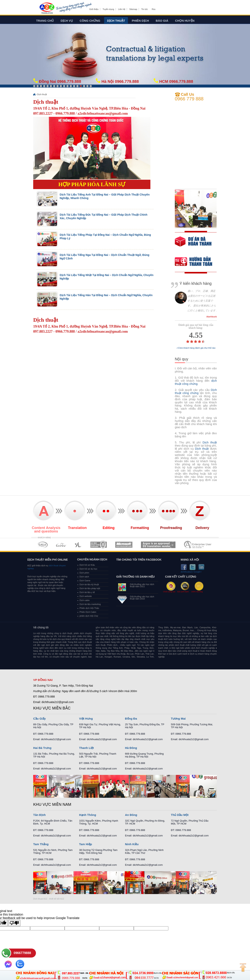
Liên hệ (122, 9)
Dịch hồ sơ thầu (87, 565)
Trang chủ (45, 21)
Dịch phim (84, 573)
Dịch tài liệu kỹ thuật (89, 584)
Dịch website (86, 596)
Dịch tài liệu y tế (87, 592)
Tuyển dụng (108, 9)
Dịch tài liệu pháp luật (90, 588)
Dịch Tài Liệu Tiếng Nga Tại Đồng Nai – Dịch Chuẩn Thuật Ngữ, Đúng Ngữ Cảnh (105, 257)
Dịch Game (85, 581)
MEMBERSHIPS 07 (198, 545)
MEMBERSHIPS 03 (78, 545)
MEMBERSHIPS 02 (61, 545)
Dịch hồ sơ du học (88, 569)
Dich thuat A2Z (40, 899)
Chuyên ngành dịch (92, 559)
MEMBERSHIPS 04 (99, 545)
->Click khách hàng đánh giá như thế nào (196, 348)
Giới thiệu (94, 9)
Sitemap (133, 9)
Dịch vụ (67, 21)
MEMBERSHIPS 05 (124, 545)
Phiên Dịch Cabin (88, 612)
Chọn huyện (185, 21)
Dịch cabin (85, 600)
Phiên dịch (140, 21)
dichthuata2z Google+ (191, 572)
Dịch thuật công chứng (196, 391)
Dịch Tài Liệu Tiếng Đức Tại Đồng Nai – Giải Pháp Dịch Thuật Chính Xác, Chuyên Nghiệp (104, 216)
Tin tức (145, 9)
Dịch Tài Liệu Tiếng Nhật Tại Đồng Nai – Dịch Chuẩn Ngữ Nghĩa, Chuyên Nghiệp (107, 277)
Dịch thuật (116, 21)
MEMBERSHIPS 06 (158, 545)
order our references (197, 262)
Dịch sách (84, 577)
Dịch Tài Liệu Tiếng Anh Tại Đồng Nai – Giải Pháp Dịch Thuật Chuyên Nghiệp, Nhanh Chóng (105, 196)
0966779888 (22, 953)
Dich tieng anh (47, 8)
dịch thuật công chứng (196, 382)
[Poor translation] (14, 923)
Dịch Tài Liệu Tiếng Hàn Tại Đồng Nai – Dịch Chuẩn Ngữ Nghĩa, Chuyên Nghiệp (106, 297)
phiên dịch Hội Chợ (89, 616)
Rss (154, 9)
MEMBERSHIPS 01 (42, 545)
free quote (193, 244)
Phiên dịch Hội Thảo (89, 608)
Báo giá (162, 21)
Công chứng (90, 21)
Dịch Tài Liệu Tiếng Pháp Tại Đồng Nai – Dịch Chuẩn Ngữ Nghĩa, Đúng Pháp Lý (105, 237)
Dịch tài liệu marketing (90, 604)
